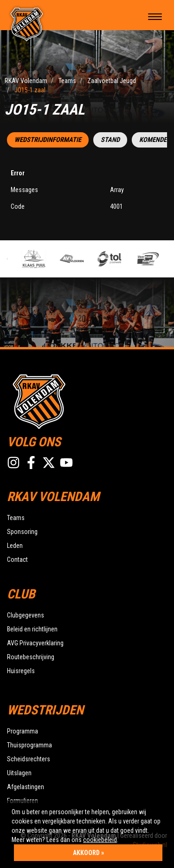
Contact (17, 559)
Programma (23, 731)
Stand (110, 140)
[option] (38, 259)
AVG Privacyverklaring (35, 643)
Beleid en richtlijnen (32, 629)
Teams (16, 518)
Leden (15, 546)
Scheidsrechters (29, 759)
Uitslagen (19, 773)
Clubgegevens (26, 615)
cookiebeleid (100, 840)
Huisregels (21, 671)
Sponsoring (22, 532)
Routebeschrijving (31, 657)
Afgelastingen (26, 787)
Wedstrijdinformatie (48, 140)
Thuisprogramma (29, 745)
